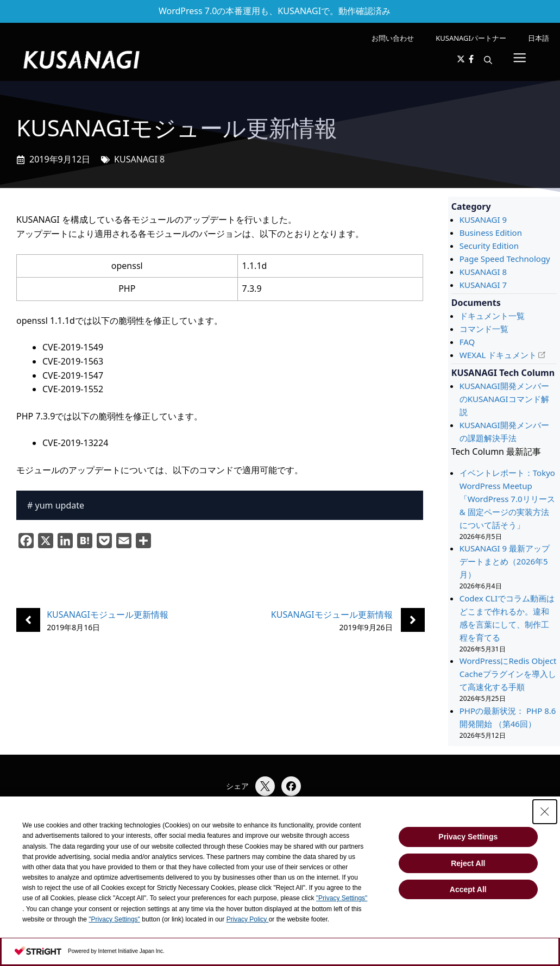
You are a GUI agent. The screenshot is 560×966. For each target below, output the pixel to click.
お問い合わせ (393, 38)
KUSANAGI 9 (483, 219)
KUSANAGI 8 (139, 159)
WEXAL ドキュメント (498, 355)
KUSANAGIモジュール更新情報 (108, 614)
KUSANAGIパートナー (471, 38)
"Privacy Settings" (342, 898)
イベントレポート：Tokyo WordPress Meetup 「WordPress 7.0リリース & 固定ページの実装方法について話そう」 (507, 499)
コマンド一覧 (484, 329)
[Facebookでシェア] (291, 786)
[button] (488, 60)
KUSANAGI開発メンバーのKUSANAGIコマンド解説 (504, 399)
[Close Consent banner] (545, 812)
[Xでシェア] (265, 786)
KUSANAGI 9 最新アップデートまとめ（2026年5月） (505, 561)
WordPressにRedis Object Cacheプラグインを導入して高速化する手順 (508, 674)
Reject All (468, 863)
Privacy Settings (468, 837)
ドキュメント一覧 (492, 316)
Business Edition (491, 233)
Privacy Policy (248, 919)
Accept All (468, 889)
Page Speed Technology (505, 259)
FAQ (467, 342)
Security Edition (489, 246)
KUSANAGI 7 (483, 285)
